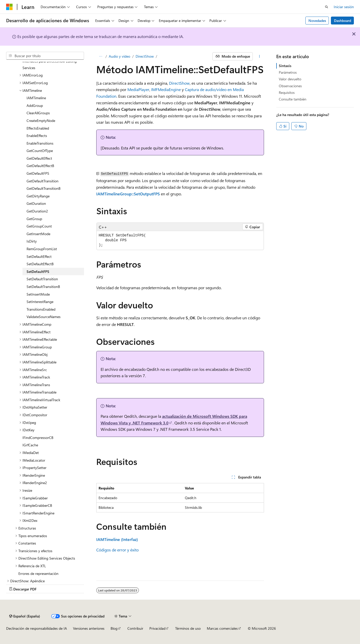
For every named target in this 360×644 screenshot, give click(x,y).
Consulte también (293, 99)
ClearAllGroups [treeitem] (38, 113)
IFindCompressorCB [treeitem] (38, 438)
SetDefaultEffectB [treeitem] (40, 264)
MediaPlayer (138, 89)
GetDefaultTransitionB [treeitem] (44, 188)
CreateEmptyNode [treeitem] (41, 121)
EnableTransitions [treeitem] (40, 143)
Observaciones (290, 86)
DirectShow (145, 56)
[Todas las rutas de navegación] (101, 56)
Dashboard (343, 21)
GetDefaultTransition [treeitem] (43, 181)
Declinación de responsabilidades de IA (37, 628)
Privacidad (157, 628)
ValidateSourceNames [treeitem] (44, 317)
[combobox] (45, 56)
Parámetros (288, 72)
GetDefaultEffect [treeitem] (39, 158)
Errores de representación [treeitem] (38, 573)
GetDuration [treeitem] (36, 203)
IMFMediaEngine (166, 89)
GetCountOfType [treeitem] (40, 151)
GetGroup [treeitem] (34, 219)
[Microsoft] (9, 7)
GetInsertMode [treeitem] (38, 234)
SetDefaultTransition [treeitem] (42, 279)
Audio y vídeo (119, 56)
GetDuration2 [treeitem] (37, 211)
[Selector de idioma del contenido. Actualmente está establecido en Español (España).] (25, 616)
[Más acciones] (259, 56)
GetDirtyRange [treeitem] (38, 196)
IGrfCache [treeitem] (30, 445)
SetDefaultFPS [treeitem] (38, 272)
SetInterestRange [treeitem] (40, 302)
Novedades (317, 21)
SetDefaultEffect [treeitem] (39, 256)
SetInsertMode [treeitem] (38, 294)
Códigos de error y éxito (117, 550)
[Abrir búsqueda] (327, 7)
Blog (114, 628)
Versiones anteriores (89, 628)
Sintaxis (285, 66)
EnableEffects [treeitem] (37, 136)
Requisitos (287, 92)
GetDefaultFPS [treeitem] (38, 173)
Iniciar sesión (344, 7)
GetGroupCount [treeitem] (39, 226)
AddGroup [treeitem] (35, 105)
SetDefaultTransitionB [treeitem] (43, 287)
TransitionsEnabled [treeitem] (41, 309)
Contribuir (135, 628)
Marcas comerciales (222, 628)
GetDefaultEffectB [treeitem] (40, 166)
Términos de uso (188, 628)
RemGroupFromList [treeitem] (42, 249)
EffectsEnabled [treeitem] (38, 128)
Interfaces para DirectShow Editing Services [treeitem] (50, 64)
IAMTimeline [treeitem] (36, 98)
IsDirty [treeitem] (32, 241)
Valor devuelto (290, 79)
